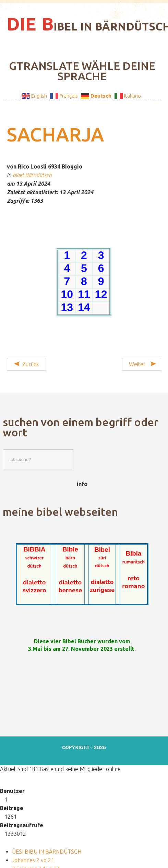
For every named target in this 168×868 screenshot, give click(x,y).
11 (84, 294)
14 (84, 307)
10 (67, 294)
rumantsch (134, 562)
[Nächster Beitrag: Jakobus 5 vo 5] (141, 364)
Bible (70, 549)
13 (67, 307)
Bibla (134, 553)
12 (101, 294)
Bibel (102, 550)
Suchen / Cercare (3, 448)
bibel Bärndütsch (32, 175)
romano (133, 586)
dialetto (70, 582)
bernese (70, 590)
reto (134, 578)
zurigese (102, 590)
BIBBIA (34, 549)
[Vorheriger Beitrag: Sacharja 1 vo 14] (26, 364)
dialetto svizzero (34, 586)
